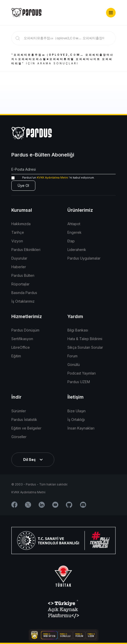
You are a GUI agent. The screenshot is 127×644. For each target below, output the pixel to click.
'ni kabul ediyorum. (53, 178)
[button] (111, 13)
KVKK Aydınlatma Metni (53, 178)
